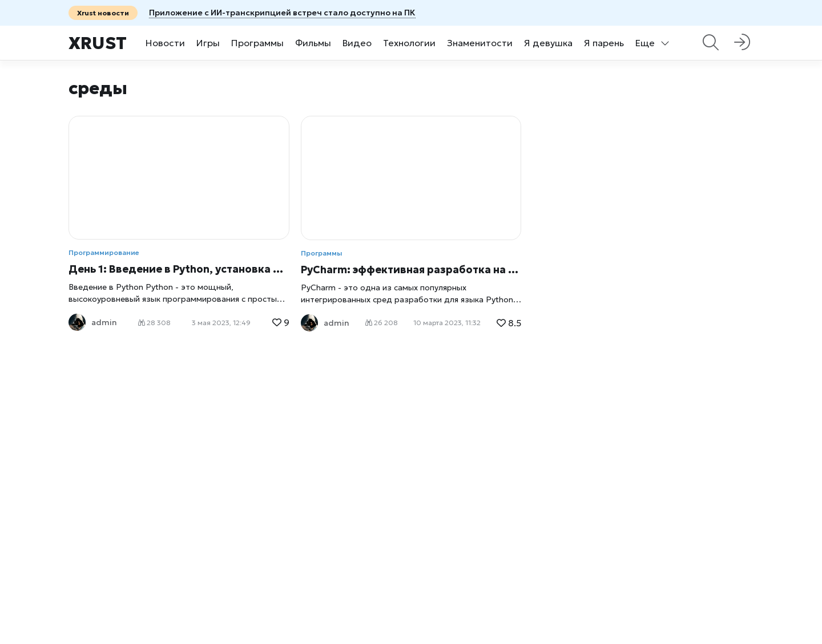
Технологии (409, 43)
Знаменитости (480, 43)
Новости (165, 43)
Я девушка (548, 43)
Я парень (604, 43)
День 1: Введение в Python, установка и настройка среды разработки (179, 269)
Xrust (98, 43)
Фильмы (313, 43)
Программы (257, 43)
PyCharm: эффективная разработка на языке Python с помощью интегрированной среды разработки (411, 270)
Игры (208, 43)
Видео (357, 43)
